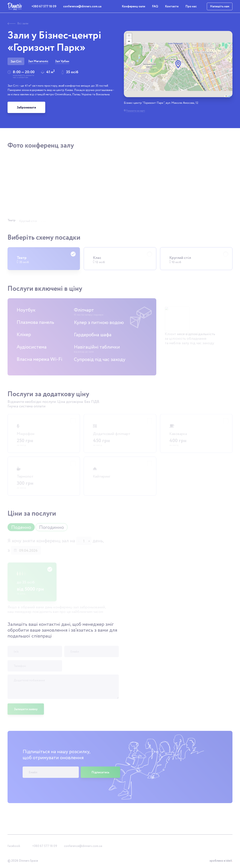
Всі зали (18, 24)
